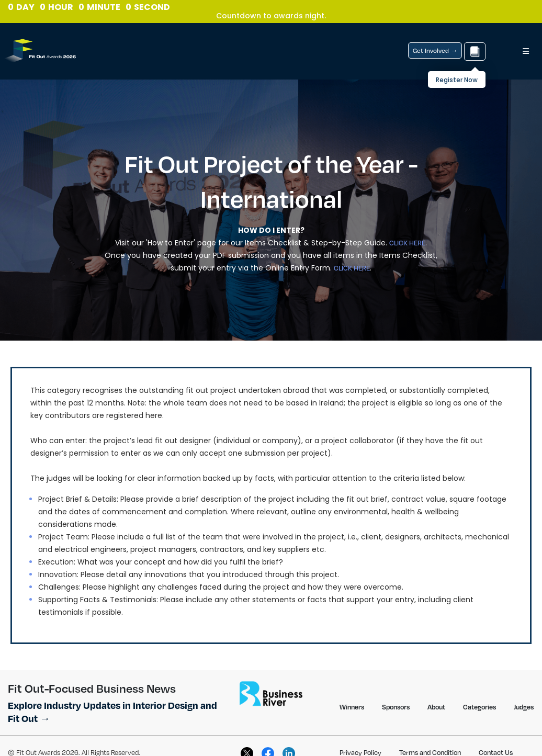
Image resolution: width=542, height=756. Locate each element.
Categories (479, 707)
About (436, 707)
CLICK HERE (407, 243)
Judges (524, 707)
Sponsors (396, 707)
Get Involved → (435, 50)
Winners (352, 707)
